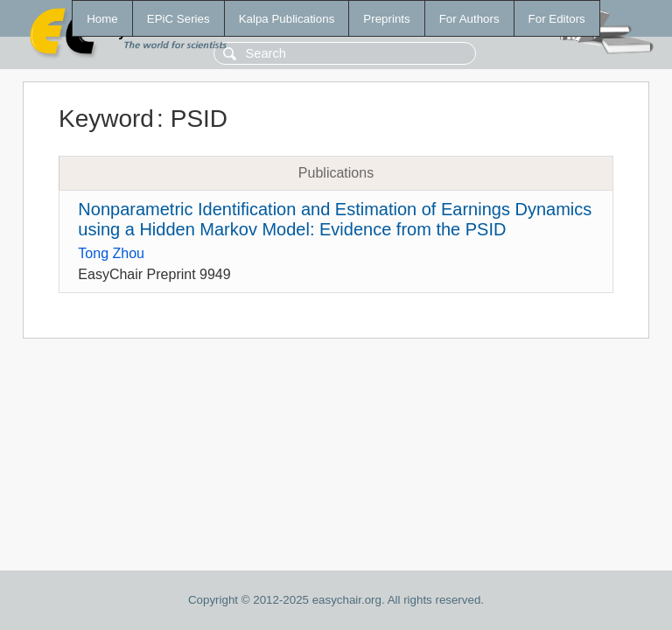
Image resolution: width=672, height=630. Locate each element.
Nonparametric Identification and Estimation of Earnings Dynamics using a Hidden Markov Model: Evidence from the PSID (335, 219)
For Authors (469, 19)
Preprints (386, 19)
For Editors (557, 19)
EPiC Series (178, 19)
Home (102, 19)
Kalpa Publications (287, 19)
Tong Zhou (111, 253)
